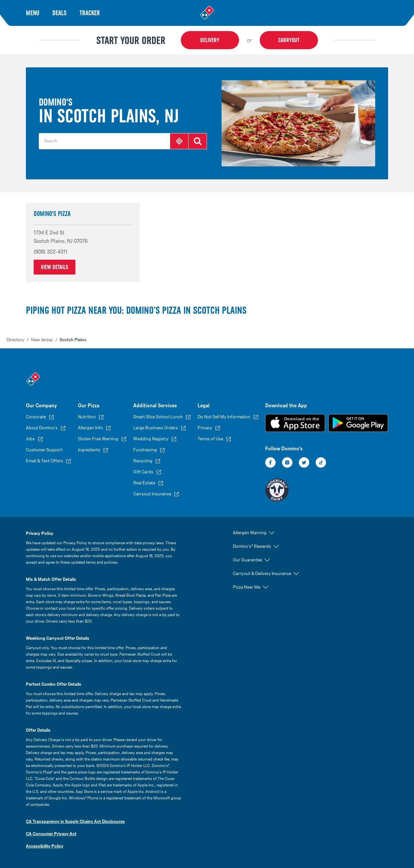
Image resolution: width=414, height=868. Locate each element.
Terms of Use (210, 439)
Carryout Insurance (152, 494)
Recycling (143, 461)
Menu (33, 13)
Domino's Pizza (52, 214)
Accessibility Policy (45, 846)
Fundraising (145, 450)
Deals (60, 13)
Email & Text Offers (44, 461)
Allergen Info (90, 428)
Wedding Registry (151, 439)
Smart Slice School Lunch (158, 417)
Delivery (210, 40)
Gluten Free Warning (98, 439)
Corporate (36, 417)
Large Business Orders (156, 428)
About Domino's (42, 428)
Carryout (289, 40)
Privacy (205, 428)
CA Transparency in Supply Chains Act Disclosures (75, 822)
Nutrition (87, 417)
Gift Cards (143, 472)
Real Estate (144, 483)
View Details (54, 267)
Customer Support (44, 450)
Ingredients (89, 450)
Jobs (30, 439)
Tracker (90, 13)
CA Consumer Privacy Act (51, 834)
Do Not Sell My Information (224, 417)
